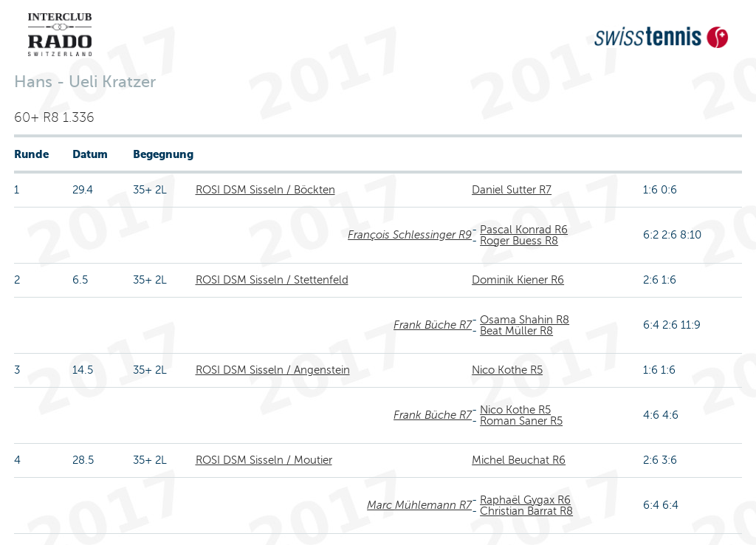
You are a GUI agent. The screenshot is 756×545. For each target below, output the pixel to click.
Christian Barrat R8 (526, 511)
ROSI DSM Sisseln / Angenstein (273, 370)
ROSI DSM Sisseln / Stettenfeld (272, 280)
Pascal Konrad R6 (524, 230)
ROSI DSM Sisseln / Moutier (264, 460)
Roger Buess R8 (519, 241)
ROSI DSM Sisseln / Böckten (265, 190)
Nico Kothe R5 (507, 370)
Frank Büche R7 (433, 325)
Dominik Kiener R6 (518, 280)
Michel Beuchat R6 (519, 460)
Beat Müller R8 (516, 331)
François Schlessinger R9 (410, 235)
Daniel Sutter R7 (512, 190)
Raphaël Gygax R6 (525, 500)
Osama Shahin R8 (525, 320)
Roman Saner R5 (521, 421)
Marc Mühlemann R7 (419, 505)
